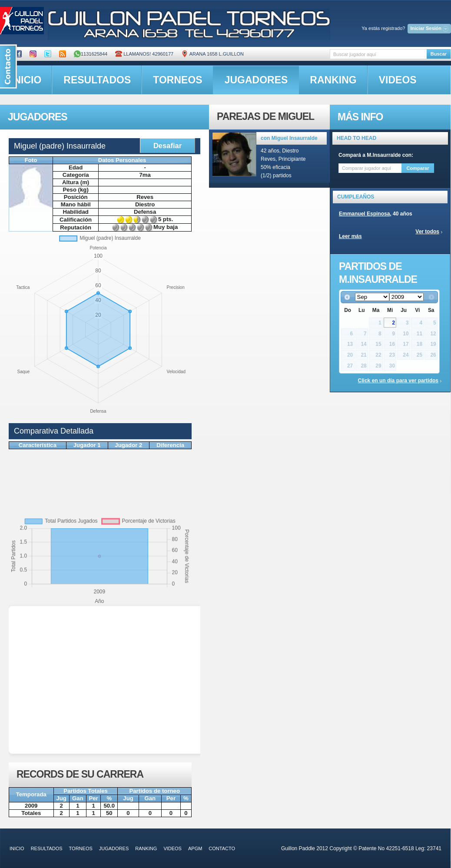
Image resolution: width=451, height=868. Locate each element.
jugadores (256, 80)
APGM (195, 848)
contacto (222, 848)
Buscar (439, 54)
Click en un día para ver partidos (398, 381)
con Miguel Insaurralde (289, 138)
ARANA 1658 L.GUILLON (212, 54)
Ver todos (427, 232)
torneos (177, 80)
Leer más (350, 236)
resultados (97, 80)
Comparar (418, 168)
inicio (17, 848)
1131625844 (91, 54)
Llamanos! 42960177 (144, 54)
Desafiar (167, 146)
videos (398, 80)
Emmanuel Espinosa (364, 214)
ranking (333, 80)
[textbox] (378, 54)
